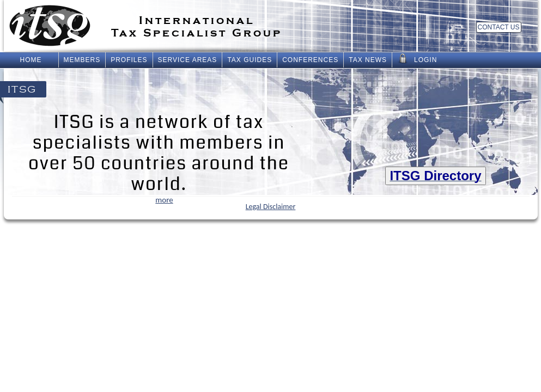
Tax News (368, 60)
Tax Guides (250, 60)
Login (417, 59)
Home (31, 60)
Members (82, 60)
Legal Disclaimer (271, 207)
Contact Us (499, 27)
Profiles (129, 60)
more (164, 200)
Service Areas (188, 60)
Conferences (310, 60)
